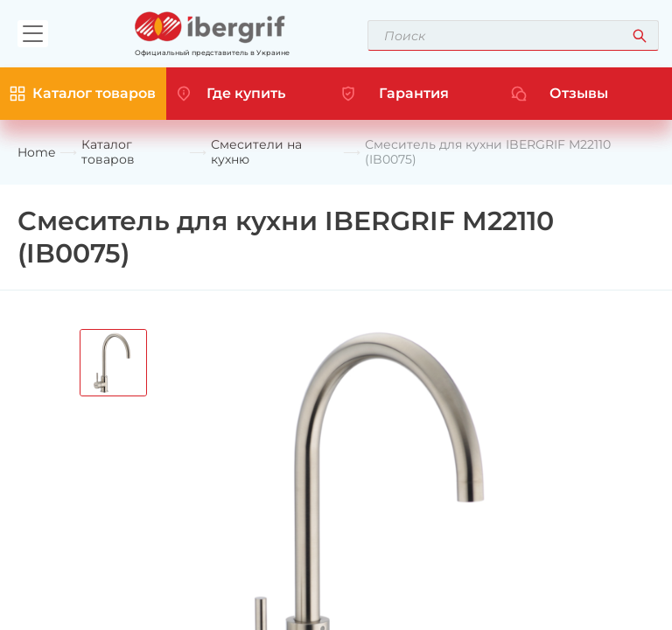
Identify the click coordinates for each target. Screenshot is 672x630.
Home (36, 153)
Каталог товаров (108, 152)
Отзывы (579, 93)
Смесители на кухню (256, 152)
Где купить (246, 93)
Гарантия (414, 93)
